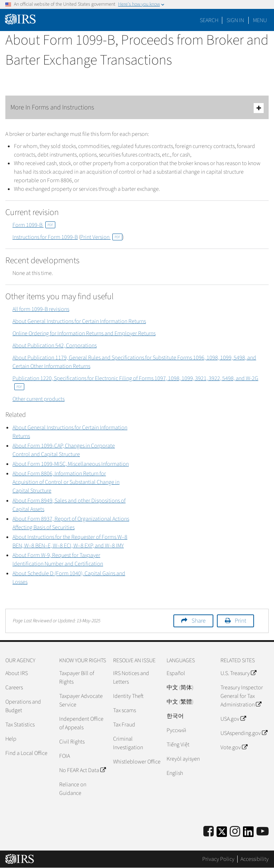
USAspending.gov (244, 733)
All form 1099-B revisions (41, 309)
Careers (14, 688)
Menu (260, 20)
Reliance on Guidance (73, 789)
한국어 (175, 716)
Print (240, 621)
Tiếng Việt (178, 745)
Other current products (39, 399)
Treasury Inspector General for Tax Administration (242, 696)
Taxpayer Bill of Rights (77, 678)
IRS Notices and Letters (131, 678)
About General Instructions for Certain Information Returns (79, 321)
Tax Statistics (20, 725)
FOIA (65, 756)
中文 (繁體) (180, 702)
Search (209, 20)
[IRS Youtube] (263, 832)
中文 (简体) (180, 688)
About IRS (17, 673)
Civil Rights (72, 742)
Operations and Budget (23, 706)
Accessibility (255, 859)
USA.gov (233, 719)
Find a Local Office (26, 753)
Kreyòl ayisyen (183, 759)
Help (11, 739)
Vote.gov (234, 747)
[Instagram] (235, 832)
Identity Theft (128, 696)
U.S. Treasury (238, 673)
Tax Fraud (124, 725)
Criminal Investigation (128, 743)
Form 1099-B (34, 225)
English (175, 773)
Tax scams (125, 710)
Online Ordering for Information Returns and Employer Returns (84, 333)
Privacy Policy (218, 859)
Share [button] (199, 621)
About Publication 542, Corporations (55, 346)
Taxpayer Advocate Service (81, 700)
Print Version (101, 237)
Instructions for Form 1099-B (45, 237)
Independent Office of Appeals (81, 723)
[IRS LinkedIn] (248, 834)
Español (176, 673)
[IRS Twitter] (222, 834)
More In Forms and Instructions (137, 108)
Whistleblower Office (137, 762)
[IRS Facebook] (209, 832)
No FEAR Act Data (82, 770)
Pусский (176, 730)
